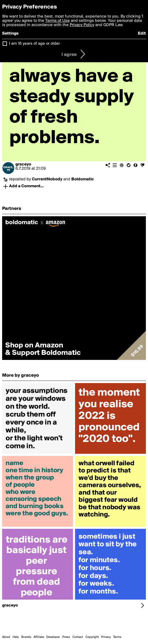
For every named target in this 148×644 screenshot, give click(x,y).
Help (16, 637)
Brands (26, 637)
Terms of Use (57, 21)
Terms (117, 637)
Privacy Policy (82, 25)
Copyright (92, 637)
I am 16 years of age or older (34, 44)
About (6, 637)
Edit (142, 34)
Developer (53, 637)
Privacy (106, 637)
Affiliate (39, 637)
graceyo (23, 164)
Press (66, 637)
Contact (78, 637)
